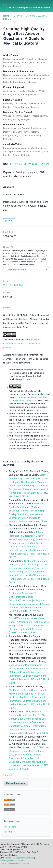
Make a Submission (16, 783)
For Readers (10, 827)
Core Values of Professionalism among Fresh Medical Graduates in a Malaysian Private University (28, 669)
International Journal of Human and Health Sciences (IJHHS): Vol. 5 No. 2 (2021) (29, 493)
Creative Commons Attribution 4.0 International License (22, 344)
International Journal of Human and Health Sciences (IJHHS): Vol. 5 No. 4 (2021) (29, 579)
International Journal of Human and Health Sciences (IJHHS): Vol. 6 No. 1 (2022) (28, 629)
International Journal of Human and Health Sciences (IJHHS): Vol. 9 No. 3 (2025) (29, 554)
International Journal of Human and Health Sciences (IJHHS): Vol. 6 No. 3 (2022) (29, 608)
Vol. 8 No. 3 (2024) (35, 16)
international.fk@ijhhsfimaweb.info (15, 863)
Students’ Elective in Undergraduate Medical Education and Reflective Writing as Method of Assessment (28, 694)
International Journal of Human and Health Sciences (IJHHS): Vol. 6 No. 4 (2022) (29, 704)
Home (6, 16)
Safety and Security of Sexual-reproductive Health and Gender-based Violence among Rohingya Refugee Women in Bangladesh (28, 482)
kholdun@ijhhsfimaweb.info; (12, 861)
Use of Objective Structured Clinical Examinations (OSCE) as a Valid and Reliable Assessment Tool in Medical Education (29, 754)
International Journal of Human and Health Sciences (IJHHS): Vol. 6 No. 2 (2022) (29, 729)
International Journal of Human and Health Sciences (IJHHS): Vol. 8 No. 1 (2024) (29, 765)
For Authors (10, 832)
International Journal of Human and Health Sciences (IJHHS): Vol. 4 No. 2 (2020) (29, 518)
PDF (10, 221)
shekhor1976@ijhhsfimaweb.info (20, 858)
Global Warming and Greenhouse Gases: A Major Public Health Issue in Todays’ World (29, 622)
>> (13, 775)
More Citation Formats (16, 270)
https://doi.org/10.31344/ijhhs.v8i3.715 (29, 164)
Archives (17, 16)
